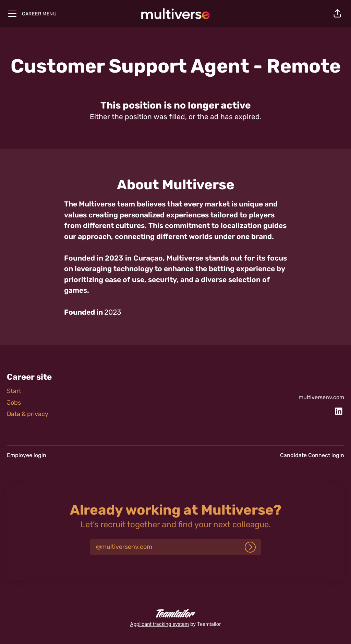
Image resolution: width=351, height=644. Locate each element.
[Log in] (250, 547)
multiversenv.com (321, 397)
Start (14, 391)
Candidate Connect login (312, 455)
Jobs (14, 403)
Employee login (27, 455)
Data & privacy (28, 414)
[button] (337, 14)
